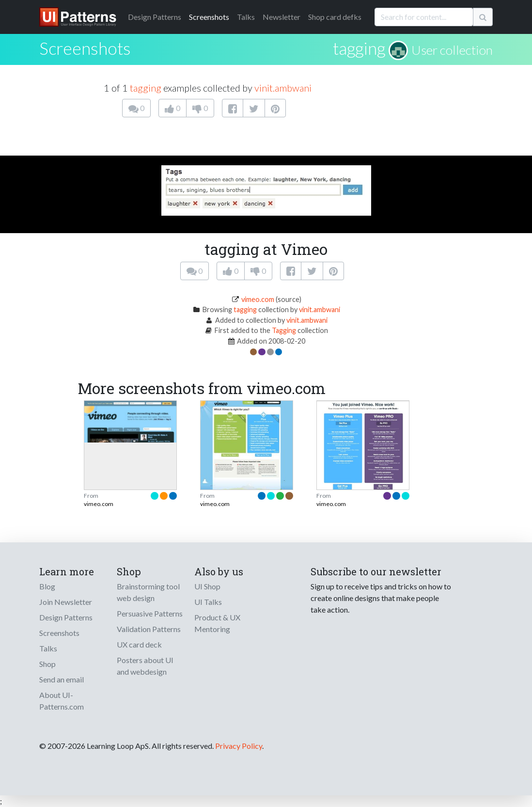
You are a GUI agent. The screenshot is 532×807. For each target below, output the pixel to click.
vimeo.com (258, 299)
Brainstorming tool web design (148, 592)
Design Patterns (66, 617)
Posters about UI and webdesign (145, 666)
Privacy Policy (239, 746)
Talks (246, 17)
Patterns (155, 17)
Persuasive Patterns (150, 613)
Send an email (62, 679)
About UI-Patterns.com (62, 701)
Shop (47, 664)
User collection (452, 50)
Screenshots (209, 17)
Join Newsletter (66, 602)
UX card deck (139, 644)
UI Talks (208, 602)
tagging (359, 48)
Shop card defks (335, 17)
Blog (47, 586)
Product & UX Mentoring (217, 623)
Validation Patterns (149, 629)
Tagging (284, 330)
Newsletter (282, 17)
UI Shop (207, 586)
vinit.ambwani (283, 88)
